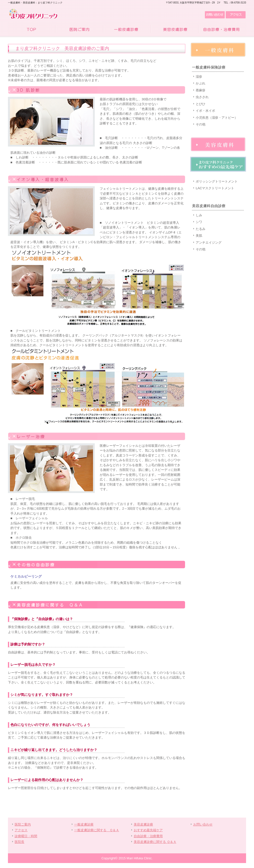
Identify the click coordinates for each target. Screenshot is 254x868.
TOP (32, 30)
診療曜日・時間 (26, 836)
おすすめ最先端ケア (148, 830)
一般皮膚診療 (127, 30)
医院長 (19, 842)
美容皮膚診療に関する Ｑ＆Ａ (155, 842)
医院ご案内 (79, 30)
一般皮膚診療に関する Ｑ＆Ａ (97, 830)
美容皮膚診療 (175, 30)
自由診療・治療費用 (222, 30)
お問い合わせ (214, 15)
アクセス (236, 15)
